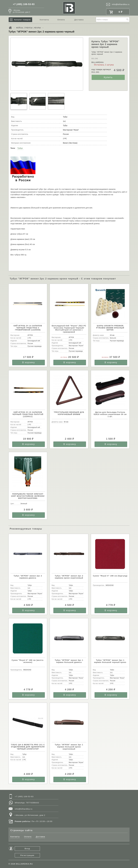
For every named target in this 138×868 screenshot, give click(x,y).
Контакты (44, 20)
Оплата (61, 20)
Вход (27, 849)
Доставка (79, 20)
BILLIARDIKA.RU (24, 864)
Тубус (20, 148)
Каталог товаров (22, 20)
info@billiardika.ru (121, 4)
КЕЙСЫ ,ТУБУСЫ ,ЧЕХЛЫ (29, 28)
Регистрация (27, 855)
